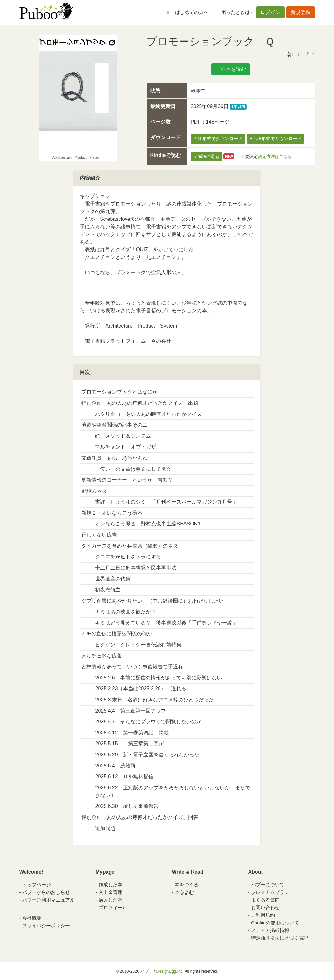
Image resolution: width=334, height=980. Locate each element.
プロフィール (113, 907)
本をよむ (184, 892)
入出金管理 (110, 892)
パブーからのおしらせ (46, 892)
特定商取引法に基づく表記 (280, 938)
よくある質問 (265, 900)
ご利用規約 (263, 915)
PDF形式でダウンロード (218, 139)
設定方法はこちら (275, 156)
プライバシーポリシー (46, 926)
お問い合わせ (265, 907)
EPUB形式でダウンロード (276, 139)
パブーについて (268, 885)
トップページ (37, 885)
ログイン (270, 12)
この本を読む (231, 69)
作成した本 (110, 885)
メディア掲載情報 (270, 930)
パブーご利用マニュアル (48, 900)
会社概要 (32, 918)
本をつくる (187, 885)
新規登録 (301, 12)
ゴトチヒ (305, 54)
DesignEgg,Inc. (170, 971)
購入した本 (110, 900)
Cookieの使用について (275, 923)
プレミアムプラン (270, 892)
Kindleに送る (206, 156)
